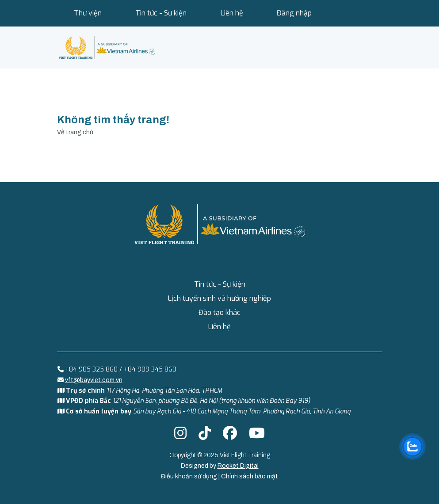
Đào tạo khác (219, 313)
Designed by (220, 466)
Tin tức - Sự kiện (161, 13)
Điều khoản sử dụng (190, 476)
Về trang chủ (75, 132)
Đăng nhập (294, 13)
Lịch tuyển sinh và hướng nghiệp (219, 298)
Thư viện (88, 13)
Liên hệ (232, 13)
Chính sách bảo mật (250, 476)
